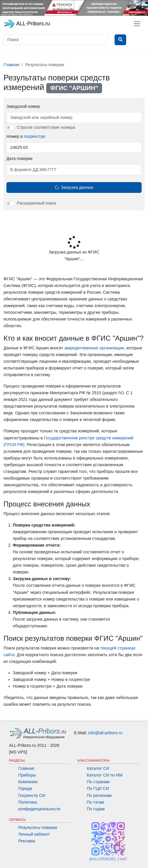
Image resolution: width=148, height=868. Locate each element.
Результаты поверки (38, 827)
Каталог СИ (98, 768)
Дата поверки (19, 159)
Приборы (27, 775)
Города (25, 788)
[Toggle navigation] (137, 24)
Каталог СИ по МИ (105, 775)
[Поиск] (56, 40)
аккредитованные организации (94, 348)
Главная (26, 768)
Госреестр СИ (32, 795)
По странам (98, 782)
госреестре (35, 136)
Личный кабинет (34, 834)
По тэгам (96, 802)
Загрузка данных (74, 187)
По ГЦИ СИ (98, 788)
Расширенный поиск (37, 203)
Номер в (26, 136)
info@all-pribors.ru (106, 733)
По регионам (99, 795)
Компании (28, 782)
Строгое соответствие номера (46, 127)
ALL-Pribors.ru (27, 24)
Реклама (27, 841)
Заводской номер (23, 106)
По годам (96, 809)
